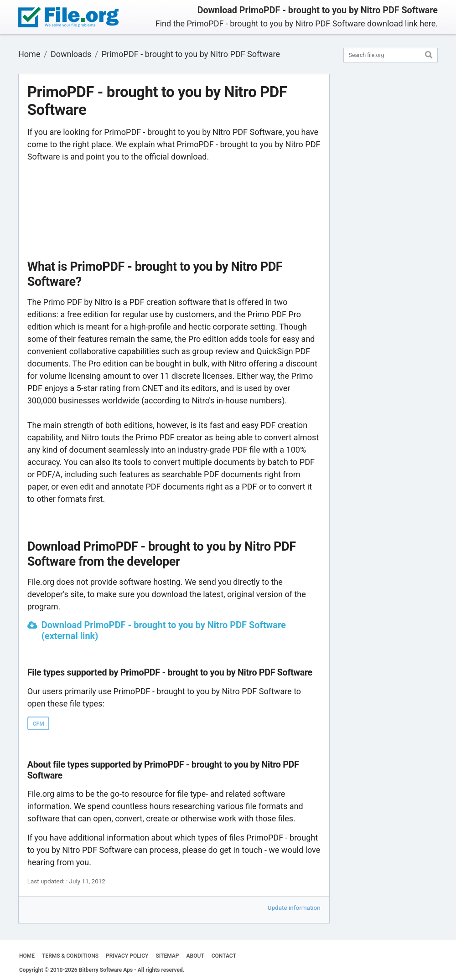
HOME (27, 956)
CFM (39, 724)
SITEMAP (167, 956)
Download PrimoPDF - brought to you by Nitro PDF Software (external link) (164, 630)
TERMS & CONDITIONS (70, 956)
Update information (294, 908)
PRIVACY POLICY (127, 956)
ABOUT (195, 956)
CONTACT (224, 956)
